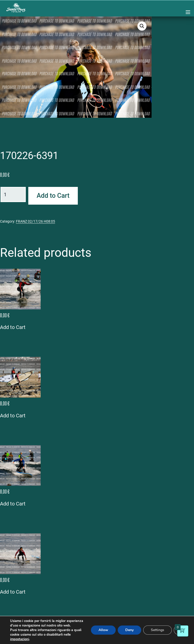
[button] (142, 26)
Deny (129, 630)
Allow (103, 630)
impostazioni (20, 639)
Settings (157, 630)
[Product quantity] (13, 194)
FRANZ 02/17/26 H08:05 (35, 221)
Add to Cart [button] (13, 327)
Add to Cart (53, 196)
